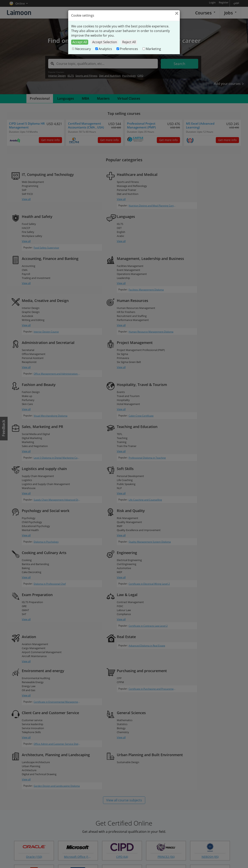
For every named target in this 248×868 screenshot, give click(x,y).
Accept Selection (105, 42)
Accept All (80, 42)
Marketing (151, 49)
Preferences (127, 49)
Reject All (129, 42)
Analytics (103, 49)
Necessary (81, 49)
